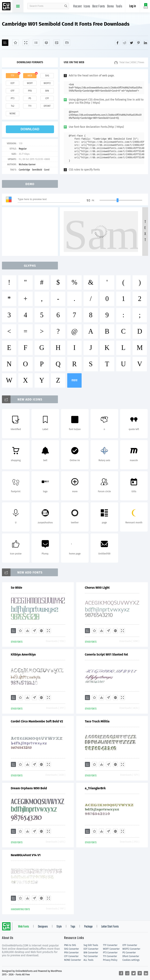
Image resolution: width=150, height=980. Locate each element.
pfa (30, 91)
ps (30, 98)
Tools (119, 7)
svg (47, 76)
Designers (43, 927)
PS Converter (129, 953)
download (30, 129)
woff (30, 83)
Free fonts (7, 7)
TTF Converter (110, 945)
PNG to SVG (70, 945)
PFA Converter (71, 953)
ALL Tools (89, 960)
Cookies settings (131, 960)
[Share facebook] (118, 43)
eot (12, 83)
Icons (87, 7)
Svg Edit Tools (91, 945)
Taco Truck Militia (97, 721)
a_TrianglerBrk (95, 788)
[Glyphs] (36, 43)
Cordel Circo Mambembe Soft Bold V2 (37, 721)
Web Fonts (24, 927)
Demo (110, 7)
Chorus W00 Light (97, 588)
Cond (47, 170)
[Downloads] (27, 631)
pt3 (13, 98)
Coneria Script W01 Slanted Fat (107, 654)
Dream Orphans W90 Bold (29, 788)
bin (47, 91)
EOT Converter (91, 949)
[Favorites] (15, 43)
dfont (47, 106)
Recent (77, 7)
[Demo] (26, 43)
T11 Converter (110, 956)
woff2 (47, 83)
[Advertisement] (30, 232)
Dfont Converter (131, 956)
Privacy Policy (110, 960)
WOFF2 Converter (131, 949)
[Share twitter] (132, 43)
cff (47, 98)
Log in (133, 6)
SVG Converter (72, 949)
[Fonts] (67, 43)
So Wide (17, 588)
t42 (13, 106)
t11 (30, 106)
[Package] (46, 43)
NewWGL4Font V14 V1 (26, 855)
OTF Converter (130, 945)
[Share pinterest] (139, 43)
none (13, 114)
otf (13, 91)
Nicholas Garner (27, 164)
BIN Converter (91, 953)
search (66, 6)
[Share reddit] (125, 43)
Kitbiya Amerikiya (23, 654)
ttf (12, 76)
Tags (73, 927)
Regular (23, 149)
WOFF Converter (111, 949)
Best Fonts (99, 7)
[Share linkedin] (146, 43)
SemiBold (37, 170)
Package (88, 927)
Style (59, 927)
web (30, 76)
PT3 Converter (110, 953)
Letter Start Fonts (110, 927)
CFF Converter (71, 956)
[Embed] (41, 631)
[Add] (5, 43)
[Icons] (57, 43)
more (74, 380)
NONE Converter (73, 960)
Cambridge (24, 170)
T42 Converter (91, 956)
